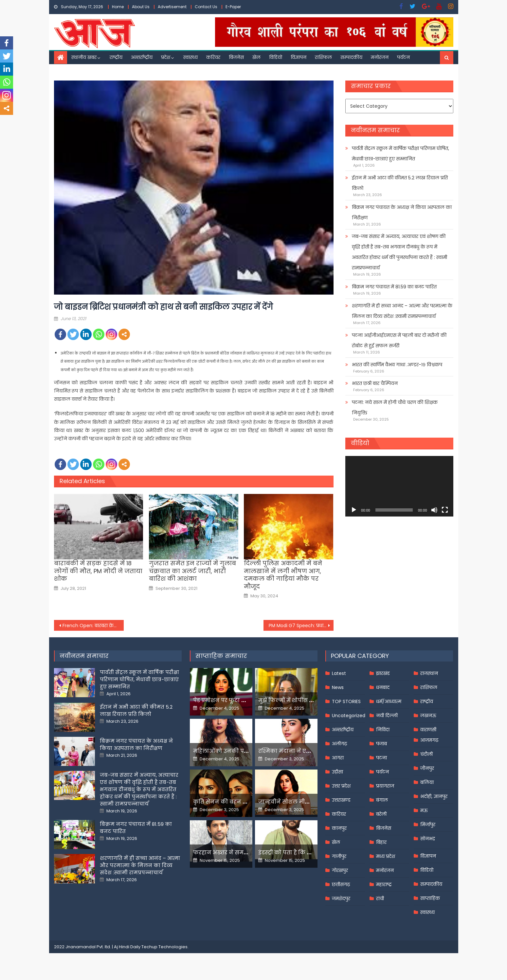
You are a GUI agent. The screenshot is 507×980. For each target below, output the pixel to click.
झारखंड (383, 673)
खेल (256, 57)
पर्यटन (403, 57)
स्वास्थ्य (190, 57)
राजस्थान (429, 673)
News (338, 687)
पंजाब (381, 744)
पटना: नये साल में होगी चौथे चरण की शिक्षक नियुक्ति (395, 408)
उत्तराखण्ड (341, 800)
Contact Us (206, 7)
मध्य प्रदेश (386, 856)
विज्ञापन (299, 57)
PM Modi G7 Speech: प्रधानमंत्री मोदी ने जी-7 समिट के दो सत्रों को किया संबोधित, (301, 626)
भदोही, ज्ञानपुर (434, 796)
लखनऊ (428, 716)
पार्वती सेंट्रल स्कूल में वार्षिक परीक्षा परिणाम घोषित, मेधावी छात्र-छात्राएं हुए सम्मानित (400, 154)
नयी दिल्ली (387, 716)
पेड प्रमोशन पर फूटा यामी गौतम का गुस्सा (243, 700)
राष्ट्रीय (116, 57)
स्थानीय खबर (84, 57)
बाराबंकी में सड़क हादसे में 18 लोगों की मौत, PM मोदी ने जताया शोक (98, 571)
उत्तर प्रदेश (341, 786)
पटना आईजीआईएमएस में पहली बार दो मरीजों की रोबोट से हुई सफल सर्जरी (399, 340)
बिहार (381, 842)
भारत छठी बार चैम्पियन (375, 383)
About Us (141, 7)
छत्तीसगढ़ (341, 884)
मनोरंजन (380, 57)
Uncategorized (349, 716)
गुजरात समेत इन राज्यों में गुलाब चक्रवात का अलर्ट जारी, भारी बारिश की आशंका (192, 571)
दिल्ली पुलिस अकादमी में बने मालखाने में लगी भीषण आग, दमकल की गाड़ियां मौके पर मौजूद (283, 575)
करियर (213, 57)
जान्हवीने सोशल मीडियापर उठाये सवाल (306, 802)
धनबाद (383, 687)
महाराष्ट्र (384, 884)
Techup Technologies (164, 947)
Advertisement (172, 7)
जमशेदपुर (341, 898)
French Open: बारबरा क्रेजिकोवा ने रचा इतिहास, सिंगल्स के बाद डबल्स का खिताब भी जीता (93, 626)
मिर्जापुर (428, 825)
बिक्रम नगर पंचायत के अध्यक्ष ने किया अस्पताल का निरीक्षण (402, 212)
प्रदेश (166, 57)
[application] (399, 486)
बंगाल (382, 800)
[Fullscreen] (445, 510)
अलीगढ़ (339, 744)
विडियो (276, 57)
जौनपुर (427, 768)
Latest (339, 673)
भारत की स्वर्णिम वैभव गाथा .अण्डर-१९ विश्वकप (397, 365)
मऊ (424, 810)
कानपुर (339, 828)
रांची (380, 898)
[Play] (354, 510)
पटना (381, 758)
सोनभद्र (428, 839)
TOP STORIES (346, 701)
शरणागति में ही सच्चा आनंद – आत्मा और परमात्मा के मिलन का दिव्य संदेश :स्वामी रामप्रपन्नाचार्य (402, 311)
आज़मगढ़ (429, 740)
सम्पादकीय (351, 57)
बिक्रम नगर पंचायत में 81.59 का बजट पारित (394, 287)
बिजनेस (236, 57)
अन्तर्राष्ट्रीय (142, 57)
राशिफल (323, 57)
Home (118, 7)
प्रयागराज (385, 786)
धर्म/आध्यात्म (389, 701)
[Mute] (434, 510)
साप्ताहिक (430, 898)
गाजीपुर (339, 856)
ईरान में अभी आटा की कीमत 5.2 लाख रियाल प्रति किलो (400, 183)
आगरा (338, 758)
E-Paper (233, 7)
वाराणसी (428, 730)
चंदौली (426, 754)
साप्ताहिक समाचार (221, 656)
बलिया (427, 782)
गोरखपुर (340, 870)
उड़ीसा (337, 772)
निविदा (383, 730)
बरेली (381, 814)
